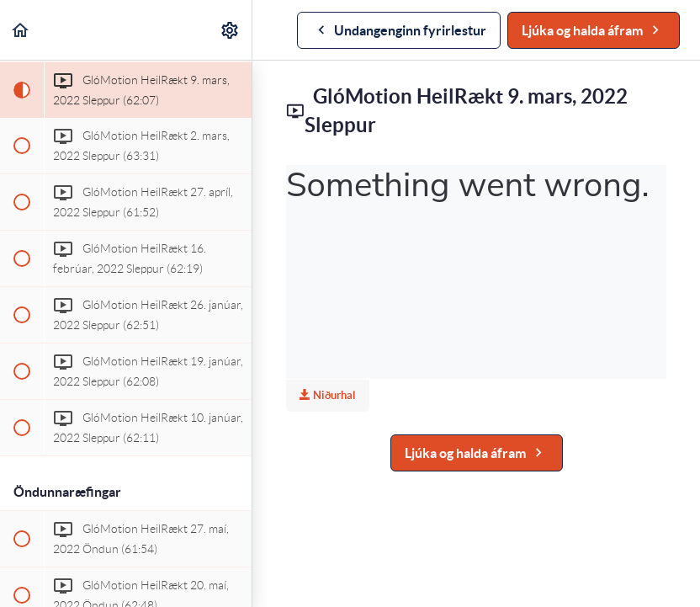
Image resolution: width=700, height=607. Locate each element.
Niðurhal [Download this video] (328, 395)
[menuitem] (231, 30)
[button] (21, 30)
